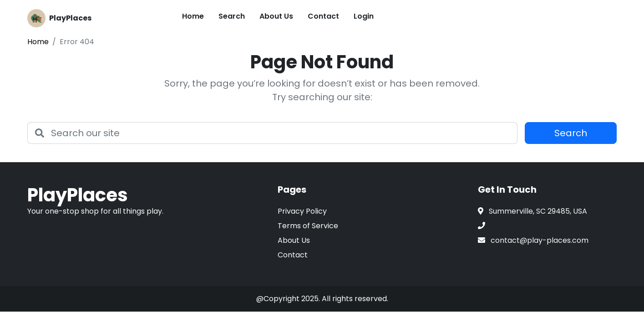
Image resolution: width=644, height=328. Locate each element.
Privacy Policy (302, 211)
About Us (276, 16)
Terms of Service (308, 226)
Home (193, 16)
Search (232, 16)
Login (364, 16)
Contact (323, 16)
